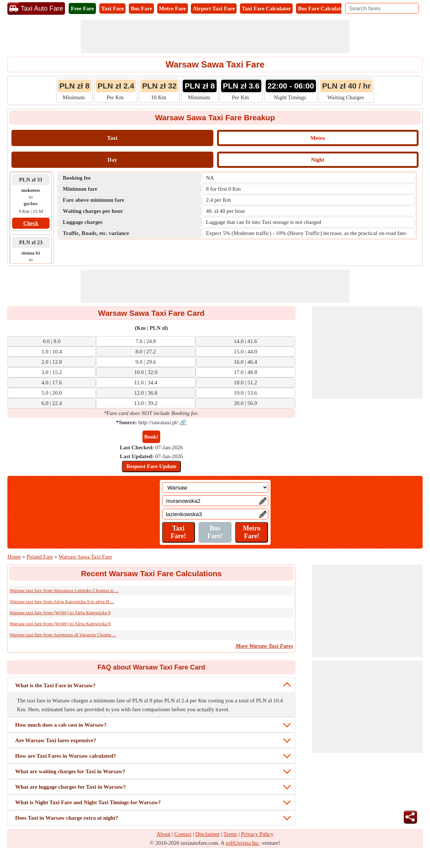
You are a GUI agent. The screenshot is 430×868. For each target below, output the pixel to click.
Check (31, 223)
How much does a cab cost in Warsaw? (61, 725)
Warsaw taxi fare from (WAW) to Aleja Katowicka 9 (60, 613)
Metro (318, 138)
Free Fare (82, 8)
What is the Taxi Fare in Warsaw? (55, 685)
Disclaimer (207, 834)
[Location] (215, 487)
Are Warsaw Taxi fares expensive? (56, 740)
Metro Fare (173, 8)
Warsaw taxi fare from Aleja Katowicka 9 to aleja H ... (62, 601)
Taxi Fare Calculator (266, 8)
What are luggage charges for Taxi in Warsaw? (70, 787)
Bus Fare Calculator (322, 8)
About (164, 834)
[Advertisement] (215, 37)
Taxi (112, 138)
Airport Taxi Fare (214, 8)
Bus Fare (141, 8)
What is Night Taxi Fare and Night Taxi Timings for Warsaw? (88, 802)
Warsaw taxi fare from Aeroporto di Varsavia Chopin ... (63, 635)
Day (112, 160)
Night (318, 160)
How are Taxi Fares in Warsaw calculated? (66, 756)
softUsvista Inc (242, 843)
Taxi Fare (112, 8)
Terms (230, 834)
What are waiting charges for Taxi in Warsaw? (70, 771)
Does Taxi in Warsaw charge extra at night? (67, 818)
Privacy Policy (257, 834)
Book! (151, 437)
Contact (183, 834)
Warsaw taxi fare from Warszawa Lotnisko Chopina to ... (64, 590)
